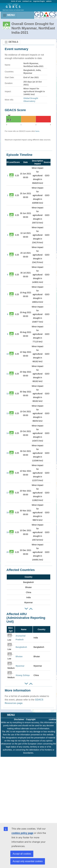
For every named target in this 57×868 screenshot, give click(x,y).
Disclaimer (19, 719)
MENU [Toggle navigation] (9, 15)
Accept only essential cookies (28, 861)
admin (49, 1)
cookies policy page (22, 833)
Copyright (31, 719)
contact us (27, 1)
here (37, 131)
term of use (16, 1)
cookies (53, 719)
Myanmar (20, 666)
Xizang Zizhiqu (23, 675)
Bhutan (19, 656)
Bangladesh (21, 647)
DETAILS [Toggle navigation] (11, 42)
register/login (39, 1)
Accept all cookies (22, 854)
